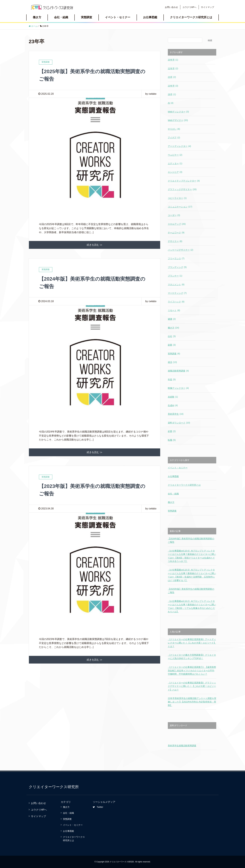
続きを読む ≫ (95, 245)
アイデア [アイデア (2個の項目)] (174, 138)
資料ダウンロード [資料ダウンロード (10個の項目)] (179, 423)
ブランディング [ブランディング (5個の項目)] (177, 267)
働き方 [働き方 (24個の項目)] (173, 328)
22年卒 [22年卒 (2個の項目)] (173, 68)
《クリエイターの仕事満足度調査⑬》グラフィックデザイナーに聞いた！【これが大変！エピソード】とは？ (192, 686)
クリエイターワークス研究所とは (191, 17)
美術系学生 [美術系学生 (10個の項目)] (176, 414)
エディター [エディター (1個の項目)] (175, 163)
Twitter (98, 807)
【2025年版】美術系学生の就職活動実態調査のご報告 (191, 591)
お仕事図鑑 (150, 17)
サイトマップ (207, 7)
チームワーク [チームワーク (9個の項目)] (176, 233)
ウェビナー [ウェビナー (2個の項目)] (175, 155)
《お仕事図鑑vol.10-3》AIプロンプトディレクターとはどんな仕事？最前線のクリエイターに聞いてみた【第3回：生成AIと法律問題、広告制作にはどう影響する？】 (192, 575)
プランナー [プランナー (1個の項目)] (175, 276)
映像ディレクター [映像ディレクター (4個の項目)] (178, 388)
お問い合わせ (171, 7)
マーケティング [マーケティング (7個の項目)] (177, 293)
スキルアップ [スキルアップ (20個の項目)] (177, 224)
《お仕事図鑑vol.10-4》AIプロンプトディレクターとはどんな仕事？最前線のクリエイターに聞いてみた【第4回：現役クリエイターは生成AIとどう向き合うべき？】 (192, 556)
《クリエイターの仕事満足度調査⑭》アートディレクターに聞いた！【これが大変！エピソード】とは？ (192, 643)
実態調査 (87, 17)
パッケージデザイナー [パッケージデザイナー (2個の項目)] (180, 250)
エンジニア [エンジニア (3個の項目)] (175, 172)
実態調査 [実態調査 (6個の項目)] (174, 354)
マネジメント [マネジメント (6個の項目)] (176, 284)
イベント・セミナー (118, 17)
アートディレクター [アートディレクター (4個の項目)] (179, 146)
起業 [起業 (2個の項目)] (172, 431)
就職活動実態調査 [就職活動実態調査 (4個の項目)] (178, 371)
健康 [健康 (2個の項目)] (172, 319)
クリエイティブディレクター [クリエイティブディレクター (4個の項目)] (184, 181)
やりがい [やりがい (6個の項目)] (174, 129)
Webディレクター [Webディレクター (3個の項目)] (178, 112)
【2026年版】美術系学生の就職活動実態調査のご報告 (191, 540)
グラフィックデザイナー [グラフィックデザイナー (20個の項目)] (182, 189)
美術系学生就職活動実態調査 (182, 746)
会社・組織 (61, 17)
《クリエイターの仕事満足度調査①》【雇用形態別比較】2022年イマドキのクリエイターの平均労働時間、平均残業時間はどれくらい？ (192, 671)
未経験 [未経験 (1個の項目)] (173, 397)
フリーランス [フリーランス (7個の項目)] (176, 258)
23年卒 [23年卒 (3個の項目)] (173, 86)
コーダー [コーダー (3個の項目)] (174, 215)
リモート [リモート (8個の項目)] (174, 310)
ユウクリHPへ (189, 7)
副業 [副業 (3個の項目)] (172, 345)
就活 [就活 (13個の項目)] (172, 362)
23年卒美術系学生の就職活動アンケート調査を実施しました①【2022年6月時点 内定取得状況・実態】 (192, 702)
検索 (210, 40)
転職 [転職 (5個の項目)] (172, 440)
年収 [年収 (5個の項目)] (172, 379)
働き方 (37, 17)
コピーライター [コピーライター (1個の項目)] (177, 198)
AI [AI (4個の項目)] (171, 103)
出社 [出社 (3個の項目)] (172, 336)
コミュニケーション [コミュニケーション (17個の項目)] (180, 207)
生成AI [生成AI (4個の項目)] (173, 405)
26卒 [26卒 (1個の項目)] (172, 94)
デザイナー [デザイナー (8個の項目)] (175, 241)
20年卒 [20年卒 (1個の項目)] (173, 60)
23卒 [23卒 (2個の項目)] (172, 77)
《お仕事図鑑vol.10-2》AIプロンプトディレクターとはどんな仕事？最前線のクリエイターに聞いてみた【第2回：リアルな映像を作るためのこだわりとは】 (192, 606)
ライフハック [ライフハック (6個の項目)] (176, 302)
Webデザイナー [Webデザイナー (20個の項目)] (178, 120)
